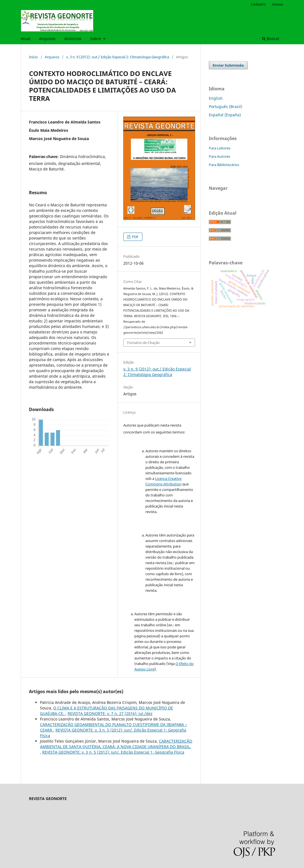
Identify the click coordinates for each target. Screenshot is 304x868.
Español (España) (225, 115)
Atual (26, 39)
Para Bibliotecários (224, 165)
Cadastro (258, 4)
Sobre (96, 39)
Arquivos (47, 39)
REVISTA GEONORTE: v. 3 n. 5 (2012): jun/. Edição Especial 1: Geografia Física (113, 752)
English (216, 98)
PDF (135, 237)
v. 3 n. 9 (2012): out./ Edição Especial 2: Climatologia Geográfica (118, 57)
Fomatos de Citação (143, 343)
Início (33, 57)
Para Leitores (220, 148)
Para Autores (219, 156)
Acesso (278, 4)
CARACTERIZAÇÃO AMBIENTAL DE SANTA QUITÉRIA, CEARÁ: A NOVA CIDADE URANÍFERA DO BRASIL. (116, 744)
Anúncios (73, 39)
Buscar (271, 39)
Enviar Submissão (228, 65)
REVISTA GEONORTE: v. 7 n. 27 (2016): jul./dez (110, 713)
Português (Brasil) (226, 106)
